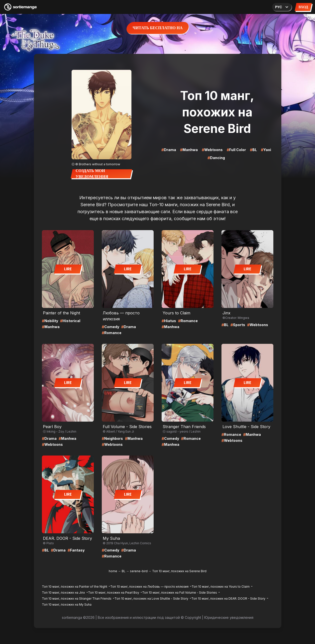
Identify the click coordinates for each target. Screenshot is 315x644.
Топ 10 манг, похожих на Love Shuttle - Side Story (151, 598)
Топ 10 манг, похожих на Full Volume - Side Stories (180, 593)
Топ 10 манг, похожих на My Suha (67, 604)
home (113, 571)
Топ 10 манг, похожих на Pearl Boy (114, 593)
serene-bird (139, 571)
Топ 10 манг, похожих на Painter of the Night (75, 587)
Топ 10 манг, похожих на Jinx (63, 593)
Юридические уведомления (229, 617)
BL (124, 571)
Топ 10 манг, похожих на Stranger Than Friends (77, 598)
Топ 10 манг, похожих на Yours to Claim (221, 587)
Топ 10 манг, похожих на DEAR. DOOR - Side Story (228, 598)
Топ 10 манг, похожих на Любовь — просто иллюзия (149, 587)
